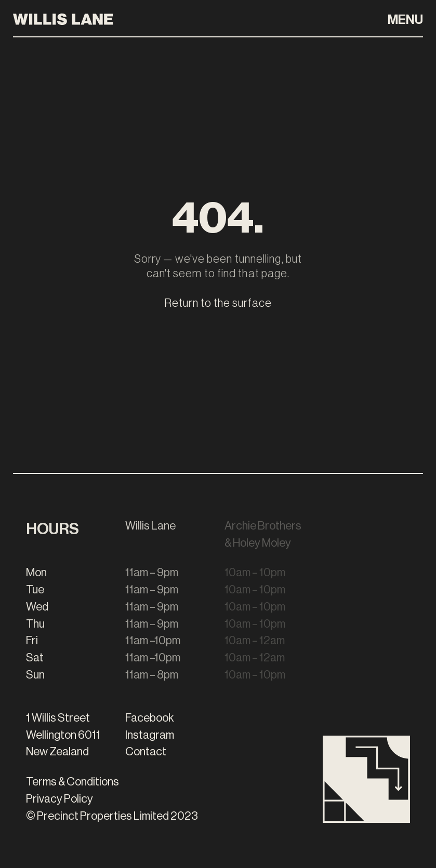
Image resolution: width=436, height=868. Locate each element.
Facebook (150, 718)
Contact (146, 752)
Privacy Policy (60, 799)
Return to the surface (218, 303)
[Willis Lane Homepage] (63, 18)
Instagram (150, 735)
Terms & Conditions (72, 782)
